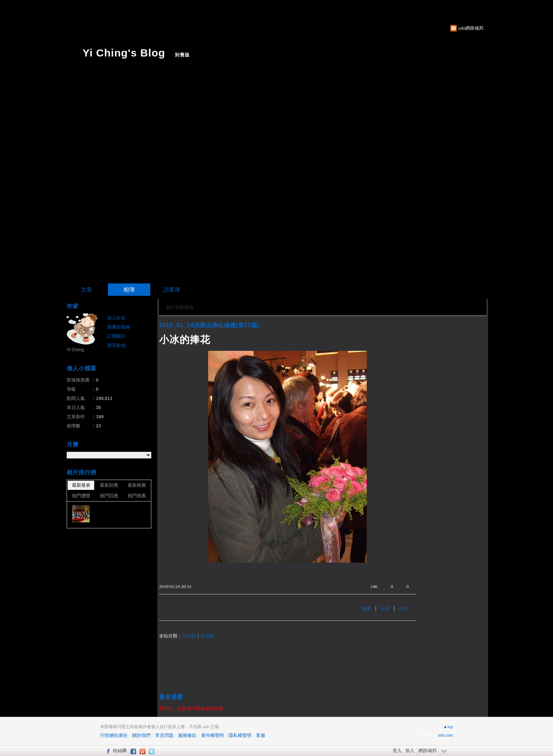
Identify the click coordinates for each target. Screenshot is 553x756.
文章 (86, 290)
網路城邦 (427, 751)
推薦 (366, 609)
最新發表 (81, 485)
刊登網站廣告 (114, 735)
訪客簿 (172, 290)
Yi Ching (75, 350)
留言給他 (116, 345)
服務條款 (187, 735)
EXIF (404, 609)
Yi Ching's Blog (124, 53)
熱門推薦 (137, 496)
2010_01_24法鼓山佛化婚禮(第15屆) (209, 325)
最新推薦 (137, 485)
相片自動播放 (180, 307)
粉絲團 (120, 751)
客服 (261, 735)
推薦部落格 (119, 327)
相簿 (129, 290)
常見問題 (164, 735)
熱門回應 (109, 496)
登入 (397, 751)
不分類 (189, 636)
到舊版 (182, 55)
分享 (385, 609)
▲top (448, 727)
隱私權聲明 (240, 735)
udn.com (445, 735)
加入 (410, 751)
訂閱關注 (116, 336)
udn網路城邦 (471, 28)
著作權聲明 (212, 735)
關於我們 (141, 735)
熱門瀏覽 (81, 496)
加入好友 (116, 318)
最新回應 (109, 485)
